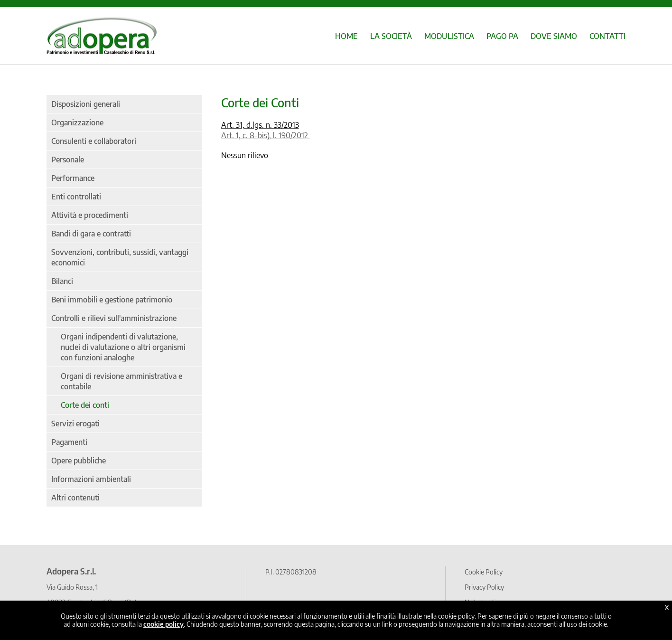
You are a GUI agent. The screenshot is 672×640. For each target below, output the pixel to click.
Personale (68, 160)
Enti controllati (76, 197)
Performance (73, 178)
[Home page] (102, 49)
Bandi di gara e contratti (91, 234)
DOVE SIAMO (554, 36)
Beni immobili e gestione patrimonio (112, 300)
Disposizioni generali (86, 104)
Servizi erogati (75, 424)
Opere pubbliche (79, 461)
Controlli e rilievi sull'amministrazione (114, 318)
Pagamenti (69, 442)
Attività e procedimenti (90, 215)
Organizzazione (77, 122)
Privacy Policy (484, 587)
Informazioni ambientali (91, 479)
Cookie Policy (484, 572)
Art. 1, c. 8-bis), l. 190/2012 (266, 135)
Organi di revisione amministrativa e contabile (121, 381)
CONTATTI (607, 36)
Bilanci (62, 281)
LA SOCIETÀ (391, 36)
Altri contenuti (75, 498)
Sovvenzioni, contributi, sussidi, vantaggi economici (120, 257)
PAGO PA (502, 36)
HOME (346, 36)
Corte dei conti (85, 405)
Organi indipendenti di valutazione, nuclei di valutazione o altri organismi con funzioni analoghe (123, 347)
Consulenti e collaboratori (94, 141)
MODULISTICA (449, 36)
